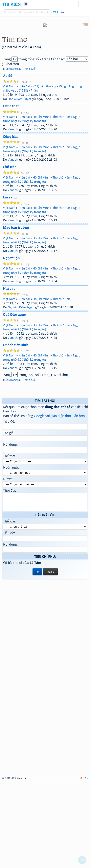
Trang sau (16, 155)
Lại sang (10, 284)
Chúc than (11, 193)
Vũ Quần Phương (44, 173)
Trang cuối (29, 155)
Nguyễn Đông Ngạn (21, 394)
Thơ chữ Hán (61, 203)
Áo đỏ (8, 162)
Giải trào (10, 253)
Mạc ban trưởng (16, 314)
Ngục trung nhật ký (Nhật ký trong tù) (41, 205)
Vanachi (13, 216)
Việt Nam (9, 173)
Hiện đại (24, 173)
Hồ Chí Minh (41, 203)
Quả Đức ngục (14, 401)
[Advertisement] (45, 68)
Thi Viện (11, 4)
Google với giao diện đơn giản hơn (59, 503)
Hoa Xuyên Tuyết (19, 185)
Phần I (35, 177)
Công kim (11, 223)
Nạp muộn (11, 344)
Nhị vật (9, 375)
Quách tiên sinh (16, 431)
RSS (84, 865)
